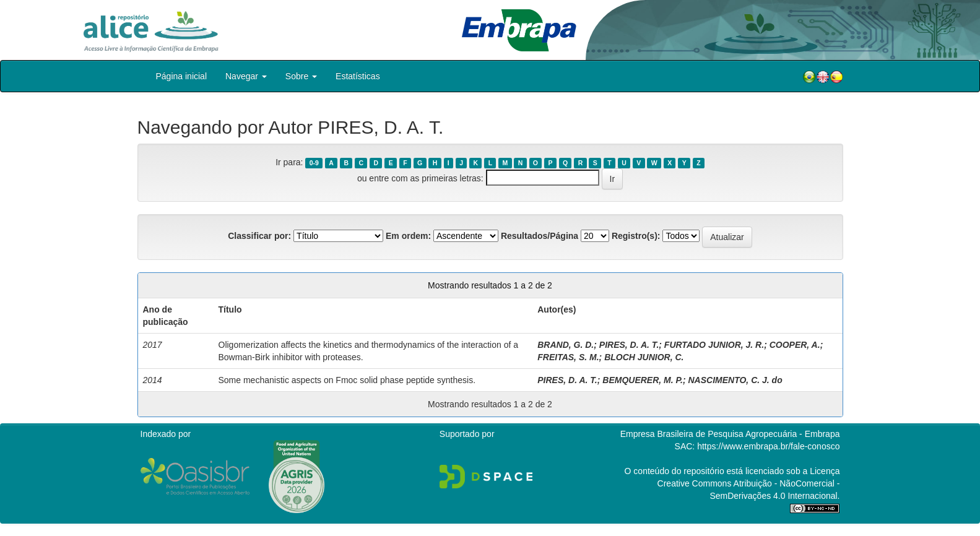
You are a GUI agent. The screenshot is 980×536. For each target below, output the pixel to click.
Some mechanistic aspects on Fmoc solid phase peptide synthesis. (347, 380)
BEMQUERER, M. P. (643, 380)
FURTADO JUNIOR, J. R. (714, 345)
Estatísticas (358, 76)
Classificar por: (259, 236)
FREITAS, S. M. (568, 357)
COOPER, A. (795, 345)
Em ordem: (408, 236)
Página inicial (182, 76)
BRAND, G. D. (566, 345)
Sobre (301, 76)
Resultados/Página (540, 236)
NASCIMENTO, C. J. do (735, 380)
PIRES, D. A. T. (629, 345)
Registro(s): (636, 236)
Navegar (246, 76)
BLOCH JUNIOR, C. (644, 357)
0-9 (314, 163)
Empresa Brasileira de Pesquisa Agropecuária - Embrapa (730, 434)
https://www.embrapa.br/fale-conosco (768, 446)
